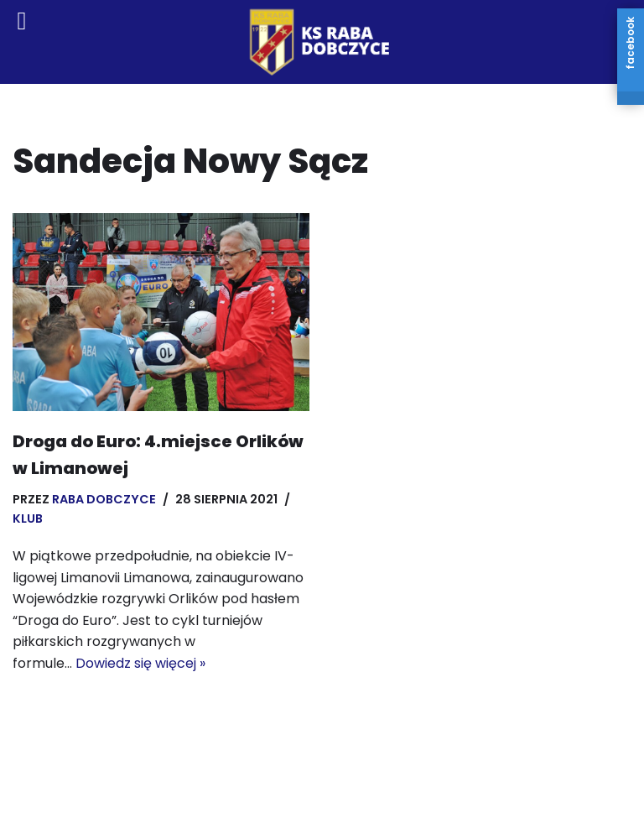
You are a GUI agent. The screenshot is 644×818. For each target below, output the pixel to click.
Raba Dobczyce (104, 499)
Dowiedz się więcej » (140, 663)
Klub (28, 518)
